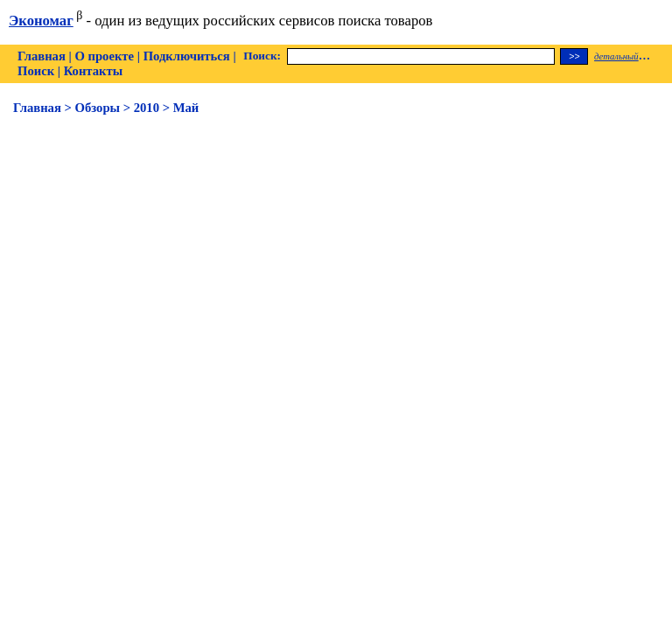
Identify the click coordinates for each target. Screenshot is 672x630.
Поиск (36, 71)
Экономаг (41, 21)
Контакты (93, 71)
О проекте (104, 56)
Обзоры (98, 108)
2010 (147, 108)
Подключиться (187, 56)
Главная (42, 56)
